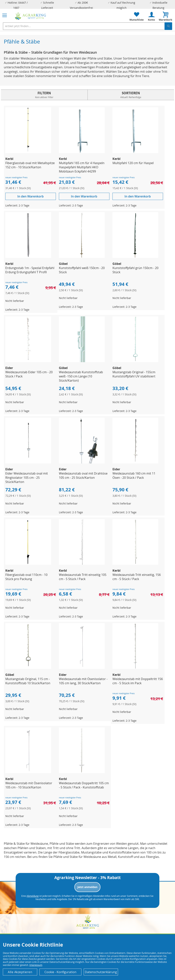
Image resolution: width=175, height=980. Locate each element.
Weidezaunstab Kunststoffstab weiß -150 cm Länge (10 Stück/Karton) (81, 376)
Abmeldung (33, 896)
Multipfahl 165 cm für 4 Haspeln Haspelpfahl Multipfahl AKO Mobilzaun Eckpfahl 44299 (82, 167)
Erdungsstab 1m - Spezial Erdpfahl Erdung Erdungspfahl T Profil (30, 270)
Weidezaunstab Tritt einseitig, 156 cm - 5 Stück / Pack (137, 577)
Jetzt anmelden (87, 887)
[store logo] (31, 16)
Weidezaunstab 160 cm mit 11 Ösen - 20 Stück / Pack (134, 475)
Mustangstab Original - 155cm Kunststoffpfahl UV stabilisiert (134, 374)
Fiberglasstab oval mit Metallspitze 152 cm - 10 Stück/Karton (30, 165)
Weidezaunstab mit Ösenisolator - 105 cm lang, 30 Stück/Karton (83, 681)
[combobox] (87, 26)
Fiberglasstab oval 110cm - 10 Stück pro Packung (26, 577)
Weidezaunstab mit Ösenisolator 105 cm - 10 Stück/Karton (29, 785)
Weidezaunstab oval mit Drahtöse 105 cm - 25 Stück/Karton (83, 475)
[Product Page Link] (28, 152)
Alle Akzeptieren (20, 972)
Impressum (36, 965)
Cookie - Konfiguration (60, 972)
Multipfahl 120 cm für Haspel (133, 163)
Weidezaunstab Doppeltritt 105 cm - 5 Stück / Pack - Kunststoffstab (84, 785)
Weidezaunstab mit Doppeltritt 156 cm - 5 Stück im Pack (138, 681)
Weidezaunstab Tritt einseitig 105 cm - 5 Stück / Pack (83, 577)
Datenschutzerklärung (101, 972)
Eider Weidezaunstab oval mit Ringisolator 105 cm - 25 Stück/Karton (27, 478)
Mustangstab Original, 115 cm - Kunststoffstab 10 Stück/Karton (28, 681)
